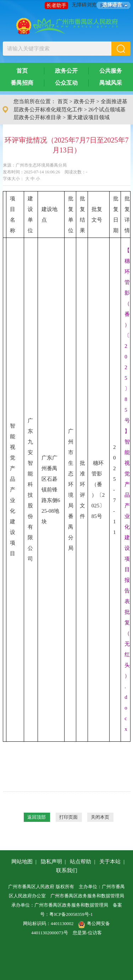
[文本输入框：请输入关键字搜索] (57, 49)
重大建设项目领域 (88, 117)
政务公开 (66, 71)
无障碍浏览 (84, 5)
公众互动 (66, 83)
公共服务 (111, 71)
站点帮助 (81, 862)
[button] (121, 49)
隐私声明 (51, 862)
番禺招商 (22, 83)
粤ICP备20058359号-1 (71, 914)
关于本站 (110, 862)
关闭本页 (100, 817)
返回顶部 (37, 817)
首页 (22, 71)
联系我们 (67, 870)
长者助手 (56, 5)
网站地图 (22, 862)
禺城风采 (111, 83)
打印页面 (68, 817)
